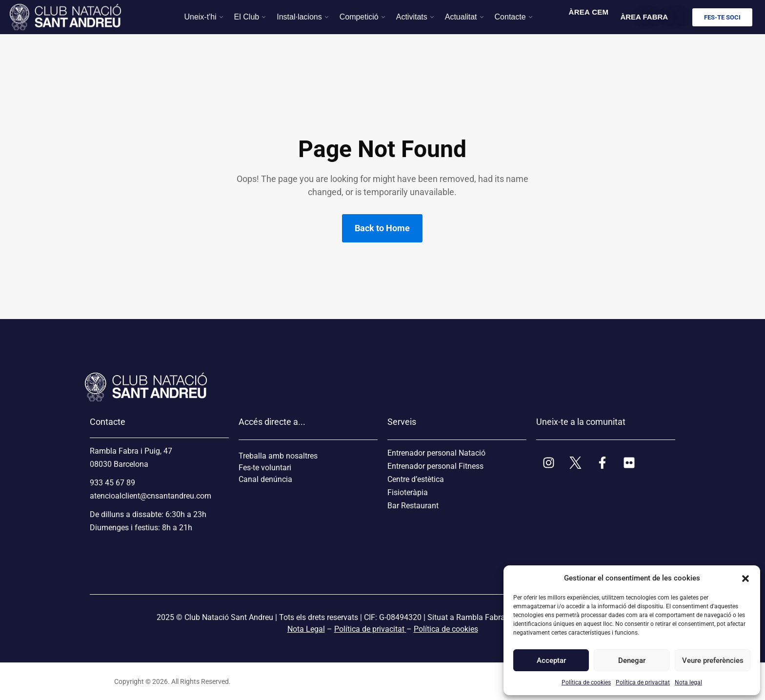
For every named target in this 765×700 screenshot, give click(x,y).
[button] (745, 578)
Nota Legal (306, 629)
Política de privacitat (643, 682)
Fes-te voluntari (265, 468)
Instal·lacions (299, 17)
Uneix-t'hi (200, 17)
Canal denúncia (265, 479)
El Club (247, 17)
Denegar (632, 660)
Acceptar (551, 660)
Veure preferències (712, 660)
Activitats (412, 17)
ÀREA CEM (589, 12)
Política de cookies (586, 682)
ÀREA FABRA (644, 17)
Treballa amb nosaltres (278, 456)
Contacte (510, 17)
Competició (359, 17)
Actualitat (461, 17)
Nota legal (688, 682)
